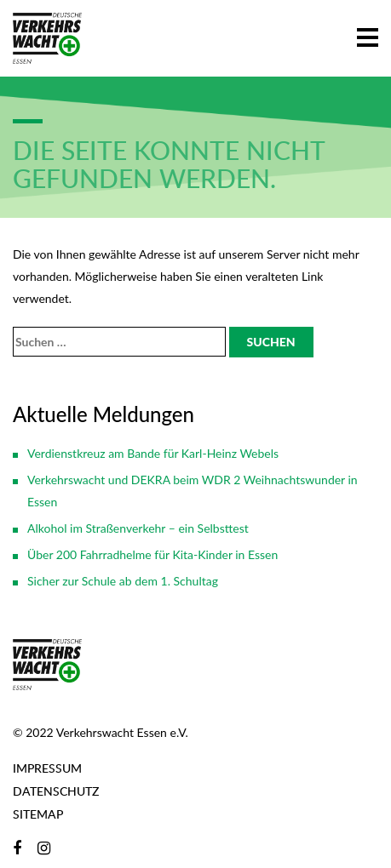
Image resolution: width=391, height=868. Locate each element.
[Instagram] (44, 848)
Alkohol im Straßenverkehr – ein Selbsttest (138, 528)
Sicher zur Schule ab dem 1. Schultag (123, 581)
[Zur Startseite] (47, 38)
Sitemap (38, 814)
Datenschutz (56, 791)
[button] (368, 34)
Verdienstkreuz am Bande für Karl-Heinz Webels (153, 453)
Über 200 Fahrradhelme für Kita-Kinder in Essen (152, 554)
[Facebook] (17, 848)
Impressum (47, 768)
